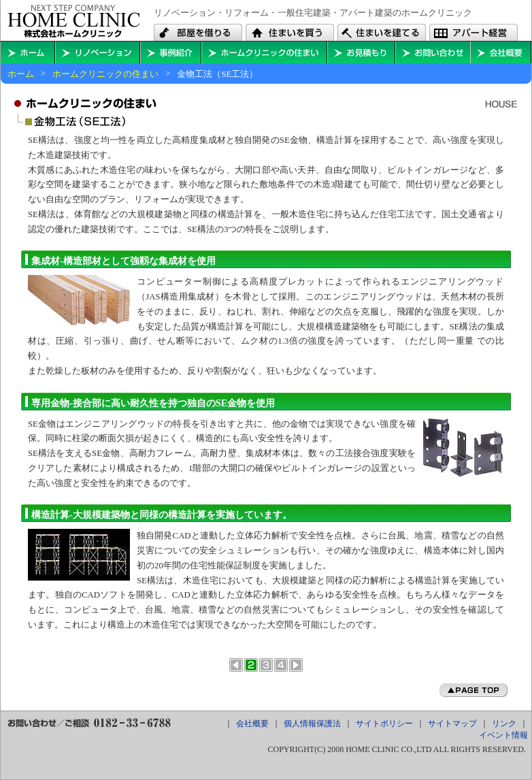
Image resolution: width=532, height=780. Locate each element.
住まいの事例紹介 (171, 52)
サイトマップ (452, 724)
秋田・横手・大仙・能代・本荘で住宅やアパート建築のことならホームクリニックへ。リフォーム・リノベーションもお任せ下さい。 (74, 21)
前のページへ (236, 665)
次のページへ (296, 665)
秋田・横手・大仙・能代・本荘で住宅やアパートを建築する (382, 32)
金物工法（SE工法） (251, 665)
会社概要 (501, 52)
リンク (504, 724)
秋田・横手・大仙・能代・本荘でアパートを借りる (198, 32)
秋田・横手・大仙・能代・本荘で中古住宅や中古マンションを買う (290, 32)
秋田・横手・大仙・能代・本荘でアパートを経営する (473, 32)
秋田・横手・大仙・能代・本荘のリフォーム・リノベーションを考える (98, 52)
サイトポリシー (384, 724)
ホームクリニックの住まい (264, 52)
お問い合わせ (433, 52)
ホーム (21, 74)
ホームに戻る (28, 52)
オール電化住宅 (266, 665)
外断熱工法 (281, 665)
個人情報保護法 (312, 724)
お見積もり (361, 52)
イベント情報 (503, 735)
